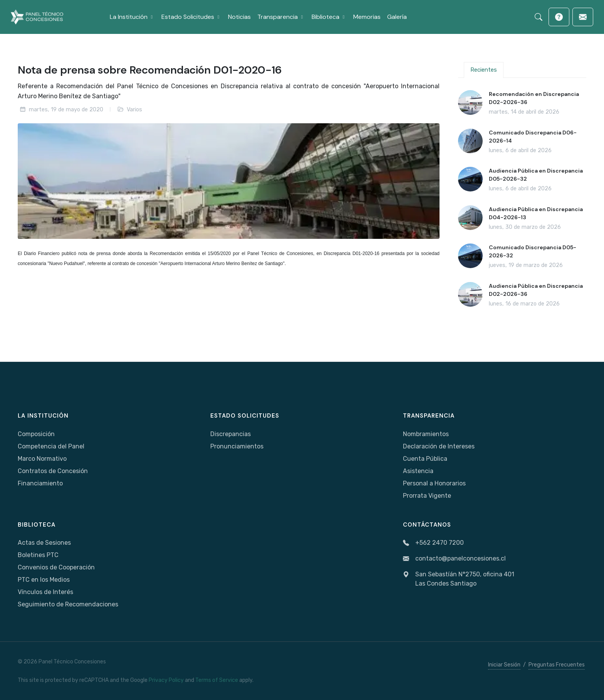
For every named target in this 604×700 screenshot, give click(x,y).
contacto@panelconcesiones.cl (454, 559)
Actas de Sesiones (44, 543)
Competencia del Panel (51, 446)
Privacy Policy (166, 680)
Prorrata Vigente (427, 496)
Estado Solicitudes (245, 416)
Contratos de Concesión (53, 471)
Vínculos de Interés (45, 592)
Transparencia (429, 416)
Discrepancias (231, 434)
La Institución (43, 416)
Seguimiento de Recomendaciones (68, 604)
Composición (36, 434)
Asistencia (418, 471)
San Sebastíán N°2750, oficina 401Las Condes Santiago (459, 579)
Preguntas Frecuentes (557, 665)
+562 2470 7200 (433, 543)
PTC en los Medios (44, 580)
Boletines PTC (38, 555)
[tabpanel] (522, 199)
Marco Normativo (42, 459)
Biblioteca (37, 525)
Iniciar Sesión (504, 665)
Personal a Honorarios (434, 483)
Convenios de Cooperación (56, 567)
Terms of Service (217, 680)
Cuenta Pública (425, 459)
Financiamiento (40, 483)
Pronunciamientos (237, 446)
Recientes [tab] (484, 70)
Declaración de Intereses (439, 446)
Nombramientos (426, 434)
